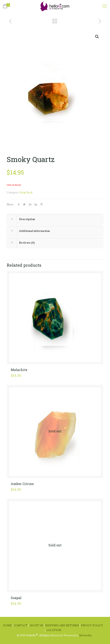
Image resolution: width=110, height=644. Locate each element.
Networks (85, 636)
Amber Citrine (22, 484)
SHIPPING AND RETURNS (62, 625)
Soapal (16, 598)
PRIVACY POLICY (92, 625)
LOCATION (54, 630)
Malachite (19, 370)
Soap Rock (26, 192)
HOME (8, 625)
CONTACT (21, 625)
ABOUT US (37, 625)
